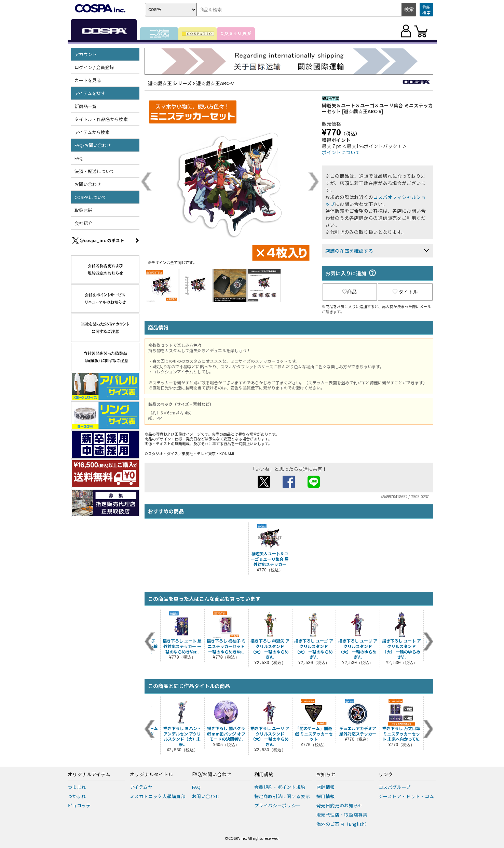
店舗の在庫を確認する (349, 251)
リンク (386, 774)
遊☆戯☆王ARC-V (215, 83)
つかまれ (77, 796)
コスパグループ (395, 787)
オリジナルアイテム (89, 774)
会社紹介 (83, 223)
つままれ (77, 787)
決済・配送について (94, 171)
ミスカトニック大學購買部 (158, 796)
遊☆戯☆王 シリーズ (170, 83)
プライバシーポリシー (278, 805)
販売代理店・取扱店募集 (342, 815)
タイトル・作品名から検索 (101, 119)
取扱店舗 (83, 210)
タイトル (405, 292)
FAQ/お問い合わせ (93, 145)
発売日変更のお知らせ (340, 805)
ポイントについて (341, 152)
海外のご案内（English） (343, 824)
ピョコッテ (79, 805)
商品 (350, 292)
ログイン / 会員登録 (94, 67)
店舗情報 (326, 787)
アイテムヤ (141, 787)
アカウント (86, 54)
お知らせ (326, 774)
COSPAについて (90, 197)
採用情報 (326, 796)
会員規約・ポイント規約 (280, 787)
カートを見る (88, 80)
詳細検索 (426, 10)
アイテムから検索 (92, 132)
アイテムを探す (90, 93)
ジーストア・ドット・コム (406, 796)
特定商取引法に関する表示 (282, 796)
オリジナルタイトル (151, 774)
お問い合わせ (88, 184)
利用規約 (264, 774)
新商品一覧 (86, 106)
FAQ (79, 158)
